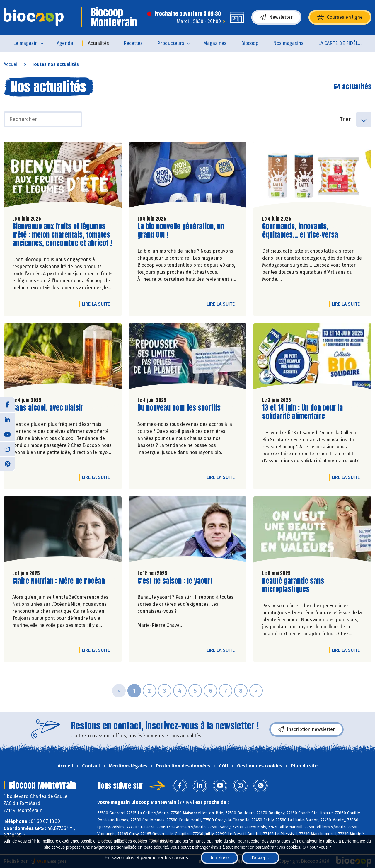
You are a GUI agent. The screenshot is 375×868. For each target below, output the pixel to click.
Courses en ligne (340, 17)
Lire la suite (97, 304)
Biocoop (250, 43)
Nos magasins (288, 43)
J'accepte (261, 858)
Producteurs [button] (171, 43)
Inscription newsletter (306, 729)
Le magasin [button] (25, 43)
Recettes (133, 43)
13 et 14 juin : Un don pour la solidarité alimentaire (302, 412)
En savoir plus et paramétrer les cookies (146, 858)
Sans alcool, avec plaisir (48, 408)
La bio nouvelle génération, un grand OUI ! (181, 231)
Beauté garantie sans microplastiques (296, 585)
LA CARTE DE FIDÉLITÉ (341, 43)
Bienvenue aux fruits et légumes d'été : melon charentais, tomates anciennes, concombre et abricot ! (62, 235)
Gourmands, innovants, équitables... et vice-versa (300, 231)
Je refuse (219, 858)
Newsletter (276, 17)
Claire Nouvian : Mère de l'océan (59, 581)
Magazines (215, 43)
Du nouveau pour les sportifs (179, 408)
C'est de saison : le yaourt (175, 581)
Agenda (65, 43)
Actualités (98, 43)
